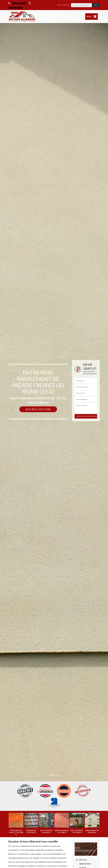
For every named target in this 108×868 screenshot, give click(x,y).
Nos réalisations (38, 409)
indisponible (17, 3)
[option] (54, 434)
